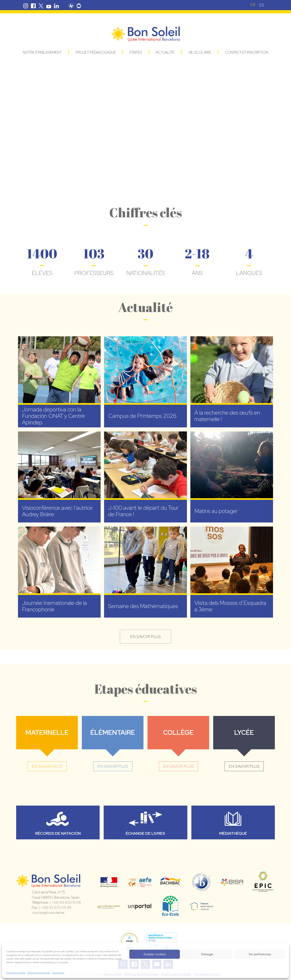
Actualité (165, 52)
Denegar (207, 954)
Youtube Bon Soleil (49, 6)
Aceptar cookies (155, 954)
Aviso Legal (58, 973)
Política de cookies (16, 973)
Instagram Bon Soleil (26, 6)
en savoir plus (145, 637)
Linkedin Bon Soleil (56, 6)
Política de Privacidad (39, 973)
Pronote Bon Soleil (71, 6)
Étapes (136, 52)
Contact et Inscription (247, 52)
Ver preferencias (260, 954)
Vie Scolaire (200, 52)
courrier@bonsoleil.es (48, 913)
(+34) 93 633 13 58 (65, 902)
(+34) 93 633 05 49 (55, 907)
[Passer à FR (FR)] (253, 5)
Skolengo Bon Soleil (79, 6)
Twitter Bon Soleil (41, 6)
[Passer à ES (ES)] (262, 5)
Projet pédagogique (96, 52)
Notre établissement (42, 52)
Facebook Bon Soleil (33, 6)
